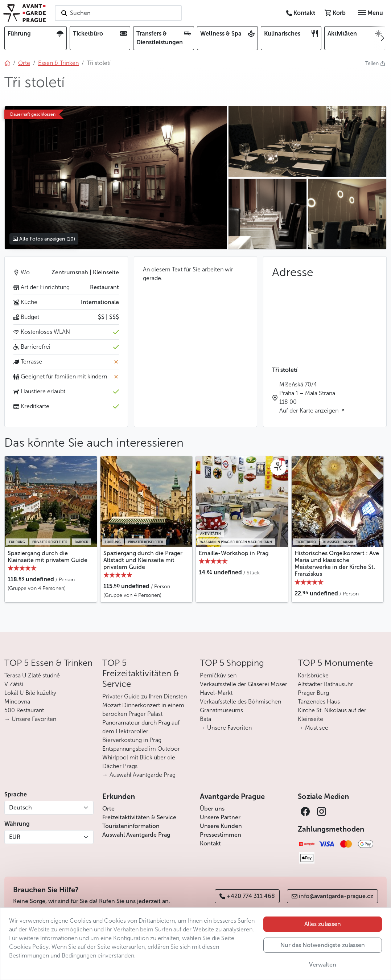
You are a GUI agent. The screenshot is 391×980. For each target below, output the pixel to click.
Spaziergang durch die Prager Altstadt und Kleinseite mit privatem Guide (143, 560)
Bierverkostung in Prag (132, 740)
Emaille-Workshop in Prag (234, 553)
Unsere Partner (220, 817)
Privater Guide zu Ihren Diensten (145, 696)
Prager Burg (313, 693)
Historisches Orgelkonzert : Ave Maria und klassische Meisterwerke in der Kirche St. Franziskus (337, 564)
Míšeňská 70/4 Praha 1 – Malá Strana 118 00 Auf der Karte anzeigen (310, 397)
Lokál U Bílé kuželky (30, 693)
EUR (15, 837)
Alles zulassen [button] (323, 924)
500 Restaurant (24, 710)
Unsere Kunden (221, 826)
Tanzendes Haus (319, 702)
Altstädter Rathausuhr (325, 684)
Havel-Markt (216, 693)
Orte (108, 809)
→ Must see (313, 728)
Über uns (212, 809)
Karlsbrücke (313, 675)
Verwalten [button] (323, 965)
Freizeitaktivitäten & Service (139, 817)
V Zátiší (14, 684)
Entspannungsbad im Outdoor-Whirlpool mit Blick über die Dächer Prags (143, 757)
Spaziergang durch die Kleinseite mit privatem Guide (48, 557)
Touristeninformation (131, 826)
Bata (205, 719)
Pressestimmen (221, 835)
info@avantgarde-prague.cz (332, 896)
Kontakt (210, 843)
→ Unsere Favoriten (30, 719)
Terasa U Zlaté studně (32, 675)
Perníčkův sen (218, 675)
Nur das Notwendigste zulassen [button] (323, 945)
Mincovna (17, 702)
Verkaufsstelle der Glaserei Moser (244, 684)
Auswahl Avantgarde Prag (136, 835)
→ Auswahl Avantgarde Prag (139, 775)
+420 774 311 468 (247, 896)
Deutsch (20, 807)
